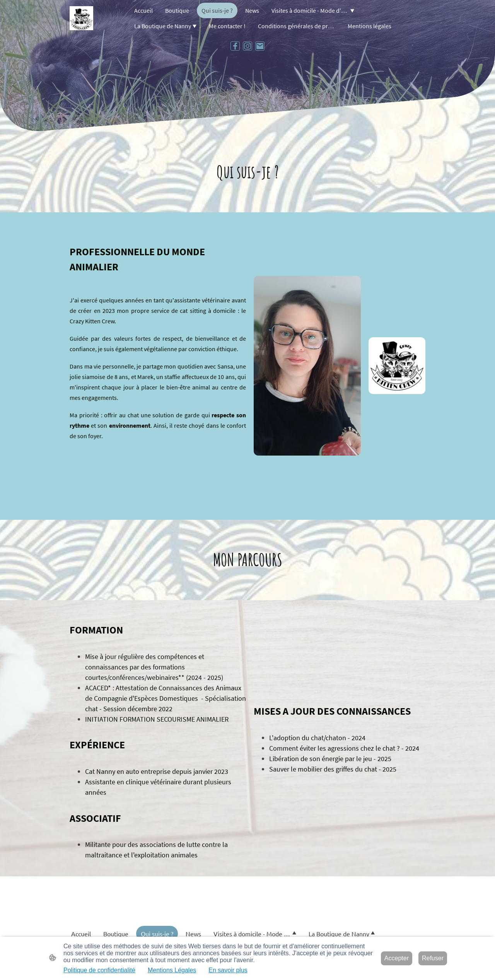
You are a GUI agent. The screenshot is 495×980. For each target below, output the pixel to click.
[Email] (260, 46)
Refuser (433, 958)
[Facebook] (235, 46)
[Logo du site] (81, 18)
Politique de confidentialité (99, 970)
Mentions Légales (172, 970)
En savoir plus (228, 970)
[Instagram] (247, 46)
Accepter (397, 958)
